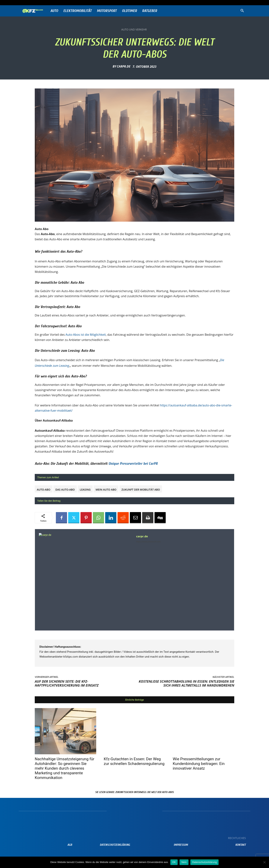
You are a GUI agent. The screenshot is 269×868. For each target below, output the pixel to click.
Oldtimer (129, 11)
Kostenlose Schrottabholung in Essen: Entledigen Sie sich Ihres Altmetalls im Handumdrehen (187, 683)
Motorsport (107, 11)
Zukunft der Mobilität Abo (141, 490)
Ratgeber (150, 11)
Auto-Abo (44, 490)
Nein (184, 862)
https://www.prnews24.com (148, 542)
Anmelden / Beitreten (61, 3)
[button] (242, 11)
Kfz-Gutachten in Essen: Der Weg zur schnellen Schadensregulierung (134, 761)
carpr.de (124, 66)
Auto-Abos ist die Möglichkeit (86, 335)
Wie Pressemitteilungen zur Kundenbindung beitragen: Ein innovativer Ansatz (199, 764)
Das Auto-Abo (65, 490)
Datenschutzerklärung (204, 862)
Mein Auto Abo (106, 490)
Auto (54, 11)
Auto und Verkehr (134, 30)
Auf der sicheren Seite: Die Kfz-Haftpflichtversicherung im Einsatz (67, 683)
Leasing (85, 490)
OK (174, 862)
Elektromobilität (78, 11)
